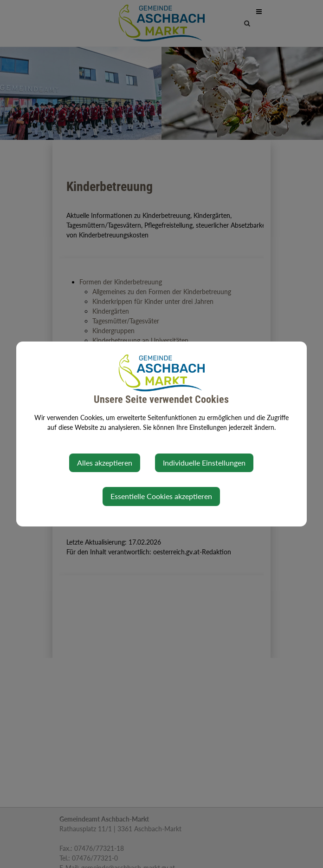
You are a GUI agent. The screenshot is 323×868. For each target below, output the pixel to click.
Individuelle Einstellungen (204, 463)
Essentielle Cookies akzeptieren (161, 496)
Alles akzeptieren (105, 463)
